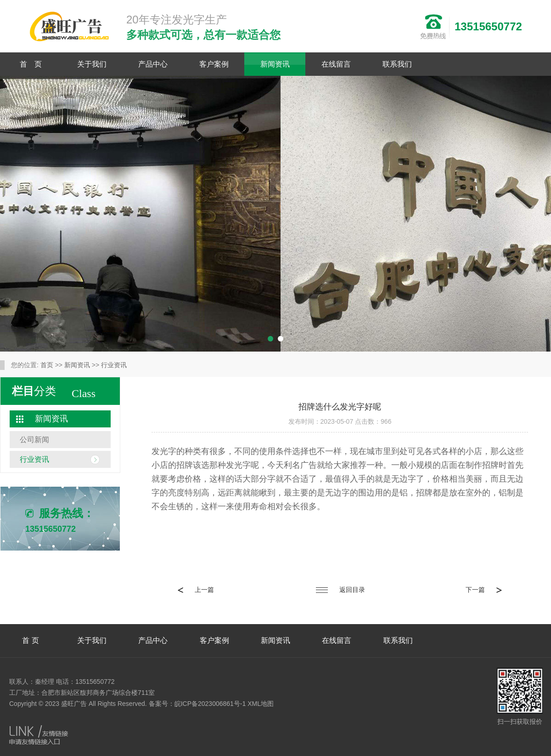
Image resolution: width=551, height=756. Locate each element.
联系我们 (397, 64)
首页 (47, 365)
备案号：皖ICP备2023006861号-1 (197, 704)
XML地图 (261, 704)
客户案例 (214, 64)
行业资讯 (114, 365)
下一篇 (484, 590)
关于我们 (92, 64)
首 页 (31, 64)
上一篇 (196, 590)
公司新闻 (34, 440)
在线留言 (336, 64)
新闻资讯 (275, 64)
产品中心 (153, 64)
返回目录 (340, 590)
